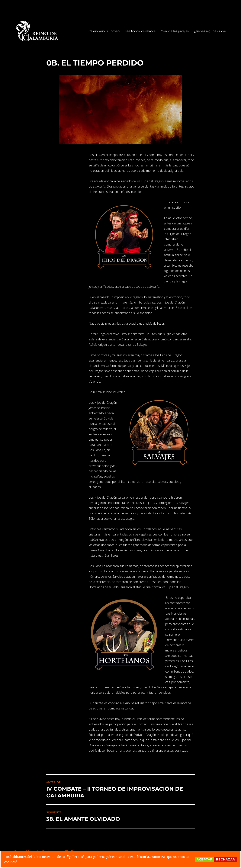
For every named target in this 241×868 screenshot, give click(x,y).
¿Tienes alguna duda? (210, 31)
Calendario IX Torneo (104, 31)
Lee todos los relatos (140, 31)
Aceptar (205, 859)
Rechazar (225, 859)
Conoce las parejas (175, 31)
